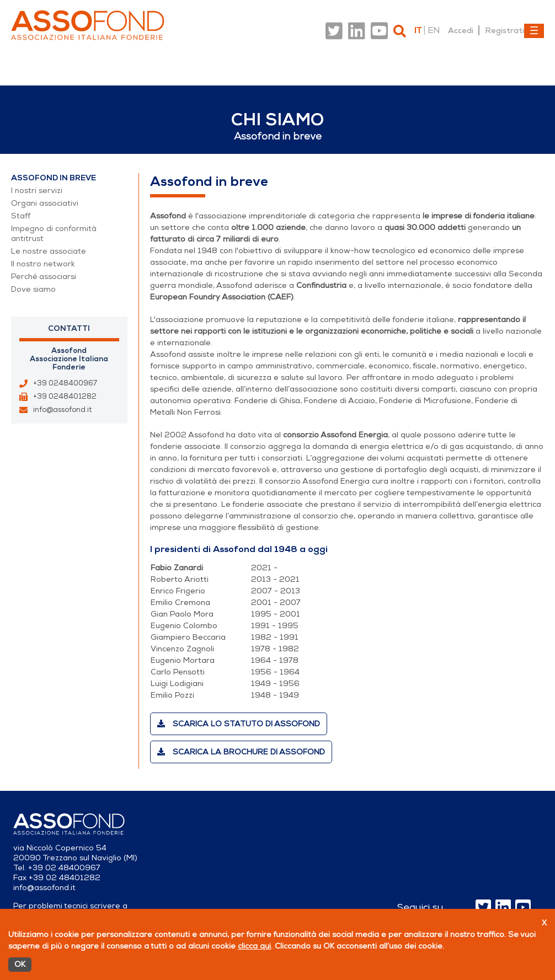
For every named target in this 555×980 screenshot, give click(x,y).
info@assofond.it (62, 410)
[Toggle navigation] (534, 31)
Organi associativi (45, 203)
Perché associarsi (44, 277)
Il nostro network (43, 264)
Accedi (461, 30)
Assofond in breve (54, 178)
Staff (21, 216)
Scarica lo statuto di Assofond (239, 724)
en (434, 30)
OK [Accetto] (20, 964)
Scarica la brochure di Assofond (241, 752)
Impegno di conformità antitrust (54, 234)
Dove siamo (33, 289)
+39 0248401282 (65, 397)
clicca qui (254, 946)
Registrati (505, 30)
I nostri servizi (37, 191)
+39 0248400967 (65, 383)
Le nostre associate (49, 251)
